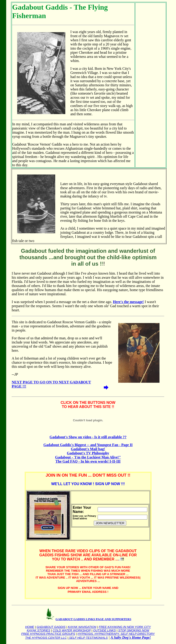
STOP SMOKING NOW (134, 630)
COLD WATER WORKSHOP (72, 630)
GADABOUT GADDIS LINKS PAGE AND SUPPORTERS (93, 619)
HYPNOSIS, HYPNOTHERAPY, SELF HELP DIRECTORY (116, 634)
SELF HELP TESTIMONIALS (88, 638)
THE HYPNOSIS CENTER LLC (46, 638)
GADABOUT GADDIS (51, 627)
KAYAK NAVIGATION (82, 627)
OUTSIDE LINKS (104, 630)
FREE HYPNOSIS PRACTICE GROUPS (48, 634)
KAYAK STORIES (38, 630)
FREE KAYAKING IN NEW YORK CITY (125, 627)
